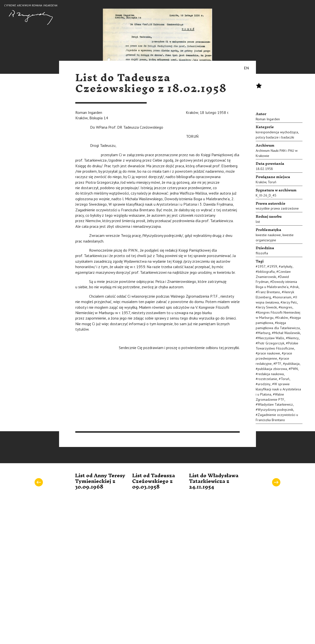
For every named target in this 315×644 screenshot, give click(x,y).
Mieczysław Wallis (271, 338)
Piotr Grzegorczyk (271, 343)
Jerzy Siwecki (267, 307)
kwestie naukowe (268, 235)
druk (295, 287)
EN (246, 68)
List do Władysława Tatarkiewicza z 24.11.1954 (214, 482)
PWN (294, 369)
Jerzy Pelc (290, 302)
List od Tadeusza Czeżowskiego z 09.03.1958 (154, 482)
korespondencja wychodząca (277, 132)
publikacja (292, 364)
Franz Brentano (269, 292)
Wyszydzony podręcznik (275, 410)
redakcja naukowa (271, 374)
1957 (262, 266)
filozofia (262, 253)
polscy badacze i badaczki (275, 137)
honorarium (283, 297)
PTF (278, 364)
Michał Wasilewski (287, 333)
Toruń (272, 182)
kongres (286, 307)
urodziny (264, 384)
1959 (273, 266)
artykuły (287, 266)
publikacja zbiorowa (272, 369)
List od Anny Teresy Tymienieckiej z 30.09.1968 (100, 482)
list (258, 222)
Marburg (264, 333)
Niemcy (293, 338)
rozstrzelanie (267, 379)
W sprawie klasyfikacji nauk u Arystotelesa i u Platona (278, 389)
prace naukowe (269, 353)
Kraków (261, 182)
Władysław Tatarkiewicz (275, 404)
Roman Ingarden (268, 119)
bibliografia (266, 272)
